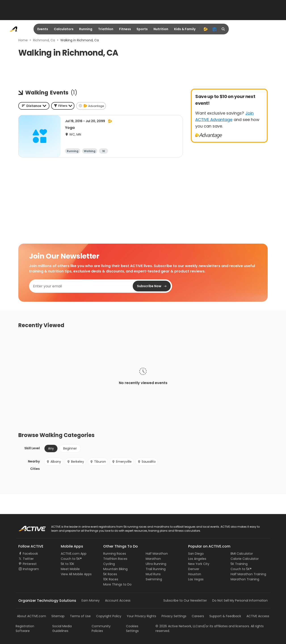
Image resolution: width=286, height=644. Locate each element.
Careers (198, 616)
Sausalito (147, 462)
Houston (195, 574)
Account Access (118, 600)
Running (86, 29)
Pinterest (30, 564)
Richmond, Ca (44, 40)
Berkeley (75, 462)
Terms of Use (80, 616)
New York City (199, 564)
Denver (194, 569)
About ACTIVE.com (32, 616)
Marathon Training (245, 579)
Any (51, 448)
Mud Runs (153, 574)
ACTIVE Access (258, 616)
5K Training (239, 564)
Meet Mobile (70, 569)
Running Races (115, 554)
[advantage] (206, 29)
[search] (223, 29)
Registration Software (25, 628)
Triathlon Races (115, 559)
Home (23, 40)
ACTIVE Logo (28, 527)
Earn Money (91, 600)
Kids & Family (185, 29)
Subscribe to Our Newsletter (185, 600)
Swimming (154, 579)
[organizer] (214, 29)
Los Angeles (197, 559)
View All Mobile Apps (76, 574)
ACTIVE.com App (74, 554)
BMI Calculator (242, 554)
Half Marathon (157, 554)
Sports (142, 29)
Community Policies (101, 628)
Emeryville (122, 462)
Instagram (31, 569)
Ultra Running (156, 564)
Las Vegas (196, 579)
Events (43, 29)
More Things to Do (117, 584)
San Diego (196, 554)
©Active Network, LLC (177, 626)
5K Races (110, 574)
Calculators (64, 29)
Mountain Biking (115, 569)
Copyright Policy (109, 616)
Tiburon (98, 462)
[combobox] (34, 106)
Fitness (125, 29)
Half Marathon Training (248, 574)
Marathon (153, 559)
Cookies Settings (132, 628)
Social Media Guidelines (62, 628)
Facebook (30, 554)
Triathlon (106, 29)
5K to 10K (67, 564)
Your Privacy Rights (141, 616)
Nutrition (161, 29)
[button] (63, 106)
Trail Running (156, 569)
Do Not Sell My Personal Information (240, 600)
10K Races (111, 579)
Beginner (70, 448)
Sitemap (58, 616)
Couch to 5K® (71, 559)
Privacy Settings (174, 616)
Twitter (28, 559)
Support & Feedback (225, 616)
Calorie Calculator (245, 559)
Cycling (109, 564)
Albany (54, 462)
